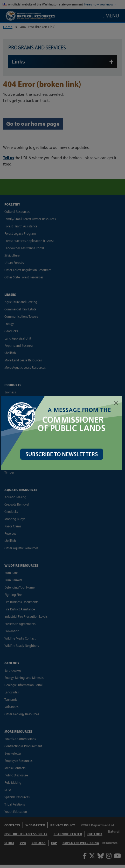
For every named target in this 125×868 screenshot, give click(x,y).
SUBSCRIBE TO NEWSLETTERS (63, 453)
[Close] (116, 403)
